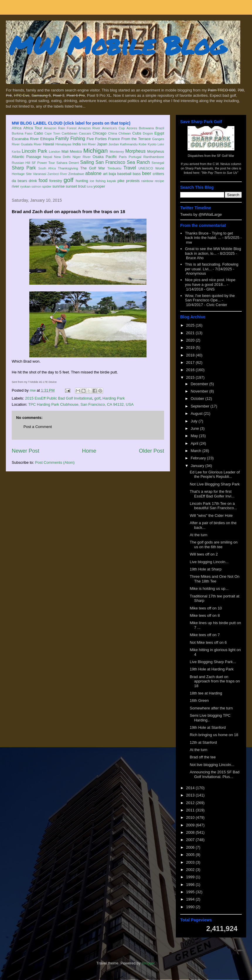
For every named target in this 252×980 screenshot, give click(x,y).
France (114, 139)
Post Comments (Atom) (55, 462)
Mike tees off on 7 (205, 635)
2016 (191, 370)
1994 (191, 899)
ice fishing (98, 181)
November (200, 391)
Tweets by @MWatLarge (201, 214)
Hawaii (48, 144)
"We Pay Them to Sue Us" (220, 173)
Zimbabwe (76, 174)
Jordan (114, 144)
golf (69, 180)
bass (137, 174)
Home (89, 451)
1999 (191, 877)
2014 (191, 788)
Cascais (85, 133)
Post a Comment (38, 427)
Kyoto (152, 144)
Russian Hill (21, 163)
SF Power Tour (43, 163)
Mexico (76, 151)
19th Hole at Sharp (205, 569)
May (195, 436)
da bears (19, 181)
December (200, 384)
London (54, 151)
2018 (191, 355)
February (199, 458)
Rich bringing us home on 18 (214, 735)
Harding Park (114, 398)
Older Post (151, 451)
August (197, 413)
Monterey (117, 151)
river (15, 186)
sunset (71, 186)
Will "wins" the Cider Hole (211, 516)
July (195, 421)
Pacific (111, 157)
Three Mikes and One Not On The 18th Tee (214, 579)
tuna (90, 187)
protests (133, 181)
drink (33, 181)
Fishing (78, 139)
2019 (191, 348)
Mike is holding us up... (209, 588)
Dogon (148, 133)
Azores (132, 128)
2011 (191, 810)
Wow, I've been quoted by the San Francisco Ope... (210, 298)
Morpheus (135, 151)
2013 (191, 795)
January (198, 466)
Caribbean (69, 133)
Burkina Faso (22, 133)
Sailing (87, 162)
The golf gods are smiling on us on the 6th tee (213, 545)
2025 (191, 325)
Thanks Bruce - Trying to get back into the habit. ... (209, 236)
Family (62, 139)
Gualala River (31, 144)
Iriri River (89, 144)
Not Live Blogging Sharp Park (215, 484)
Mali (65, 151)
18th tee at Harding (206, 693)
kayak (111, 181)
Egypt (159, 133)
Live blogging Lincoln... (209, 562)
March (197, 451)
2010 (191, 817)
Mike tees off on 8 (205, 615)
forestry (56, 181)
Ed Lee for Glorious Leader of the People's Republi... (215, 474)
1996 (191, 885)
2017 (191, 362)
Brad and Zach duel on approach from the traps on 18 (215, 681)
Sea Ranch (138, 162)
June (195, 428)
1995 (191, 892)
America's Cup (113, 128)
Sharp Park (24, 168)
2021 (191, 333)
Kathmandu (129, 144)
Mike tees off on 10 (206, 608)
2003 (191, 862)
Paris (123, 157)
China (113, 133)
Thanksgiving (68, 168)
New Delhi (62, 157)
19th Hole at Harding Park (212, 669)
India (76, 144)
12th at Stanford (203, 742)
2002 (191, 870)
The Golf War (93, 168)
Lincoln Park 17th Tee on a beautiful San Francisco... (213, 506)
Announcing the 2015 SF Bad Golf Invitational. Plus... (214, 774)
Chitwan (125, 133)
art (105, 174)
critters (158, 174)
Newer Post (25, 451)
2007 (191, 840)
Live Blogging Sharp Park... (213, 662)
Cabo (39, 133)
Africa (17, 128)
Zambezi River (57, 174)
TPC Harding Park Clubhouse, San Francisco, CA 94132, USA (81, 404)
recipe (159, 181)
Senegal (158, 163)
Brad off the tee (203, 757)
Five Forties (97, 139)
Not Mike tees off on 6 (208, 642)
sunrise (59, 186)
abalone (93, 173)
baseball (124, 174)
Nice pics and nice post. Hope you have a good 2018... (210, 282)
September (201, 406)
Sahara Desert (68, 163)
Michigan (95, 151)
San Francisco (110, 162)
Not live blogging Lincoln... (212, 765)
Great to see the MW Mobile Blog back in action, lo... (213, 251)
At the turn (198, 535)
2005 (191, 855)
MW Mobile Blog (117, 45)
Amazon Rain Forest (60, 128)
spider (47, 186)
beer (147, 173)
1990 (191, 907)
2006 (191, 847)
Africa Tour (33, 128)
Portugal (135, 157)
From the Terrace (136, 139)
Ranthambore (154, 157)
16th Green (199, 700)
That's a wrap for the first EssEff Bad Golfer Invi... (212, 494)
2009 (191, 825)
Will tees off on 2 (204, 554)
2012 (191, 803)
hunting (82, 181)
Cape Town (52, 134)
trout (82, 186)
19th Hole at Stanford (208, 727)
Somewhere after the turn (211, 708)
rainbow (147, 181)
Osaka (98, 157)
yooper (99, 186)
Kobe (143, 144)
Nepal (48, 157)
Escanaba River (25, 139)
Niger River (82, 157)
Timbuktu (114, 168)
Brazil (160, 128)
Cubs (137, 133)
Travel (130, 168)
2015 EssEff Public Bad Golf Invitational (59, 398)
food (43, 180)
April (195, 443)
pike (121, 181)
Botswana (146, 128)
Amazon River (89, 128)
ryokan (25, 186)
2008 (191, 832)
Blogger (148, 963)
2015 (191, 377)
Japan (102, 144)
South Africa (47, 168)
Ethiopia (47, 139)
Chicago (100, 133)
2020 (191, 340)
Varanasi (39, 174)
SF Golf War (225, 156)
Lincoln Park (34, 151)
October (198, 399)
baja (112, 174)
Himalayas (63, 144)
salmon (36, 187)
